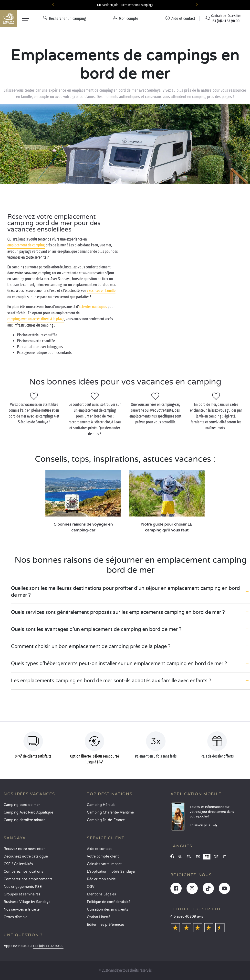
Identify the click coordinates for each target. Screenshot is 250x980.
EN (189, 857)
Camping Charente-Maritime (110, 812)
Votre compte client (103, 856)
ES (198, 857)
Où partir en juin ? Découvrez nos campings (125, 5)
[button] (130, 592)
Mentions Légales (101, 894)
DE (216, 857)
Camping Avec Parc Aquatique (28, 812)
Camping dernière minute (25, 820)
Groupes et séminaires (22, 894)
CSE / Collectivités (18, 864)
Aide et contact (99, 849)
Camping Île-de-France (106, 820)
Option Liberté (99, 917)
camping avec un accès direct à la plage (36, 319)
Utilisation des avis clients (108, 909)
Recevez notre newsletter (24, 849)
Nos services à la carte (22, 909)
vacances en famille (101, 291)
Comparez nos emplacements (28, 879)
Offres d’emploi (16, 917)
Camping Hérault (101, 805)
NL (180, 857)
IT (224, 857)
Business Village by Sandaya (27, 902)
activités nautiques (93, 307)
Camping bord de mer (22, 805)
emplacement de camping (26, 245)
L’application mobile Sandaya (111, 872)
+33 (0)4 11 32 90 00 (48, 946)
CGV (91, 887)
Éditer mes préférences (106, 925)
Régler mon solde (101, 879)
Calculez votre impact (104, 864)
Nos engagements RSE (23, 887)
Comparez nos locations (23, 872)
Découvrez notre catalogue (26, 856)
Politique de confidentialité (109, 902)
